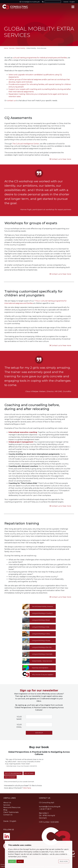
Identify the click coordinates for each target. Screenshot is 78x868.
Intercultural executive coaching (23, 432)
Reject (20, 861)
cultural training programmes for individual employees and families (40, 58)
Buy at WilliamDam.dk (13, 773)
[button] (43, 2)
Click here (27, 788)
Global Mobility (20, 48)
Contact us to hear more (61, 159)
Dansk (66, 2)
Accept (12, 861)
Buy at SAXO (29, 773)
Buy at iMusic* (10, 777)
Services (12, 48)
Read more (64, 861)
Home (6, 48)
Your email (19, 726)
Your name (19, 718)
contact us (11, 101)
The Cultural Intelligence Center (26, 144)
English (72, 2)
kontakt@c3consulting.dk (50, 807)
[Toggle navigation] (73, 7)
